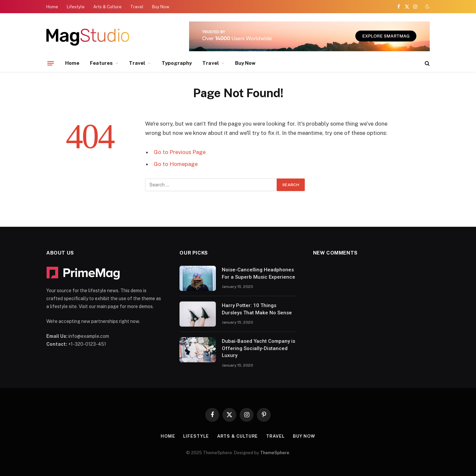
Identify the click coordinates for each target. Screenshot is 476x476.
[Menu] (51, 63)
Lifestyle (76, 7)
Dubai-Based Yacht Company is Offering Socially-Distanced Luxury (258, 348)
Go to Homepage (176, 164)
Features (101, 63)
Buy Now (161, 7)
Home (52, 7)
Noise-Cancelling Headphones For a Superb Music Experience (258, 273)
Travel (137, 7)
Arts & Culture (107, 7)
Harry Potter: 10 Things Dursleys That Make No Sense (257, 309)
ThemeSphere (275, 453)
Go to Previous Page (180, 152)
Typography (177, 63)
